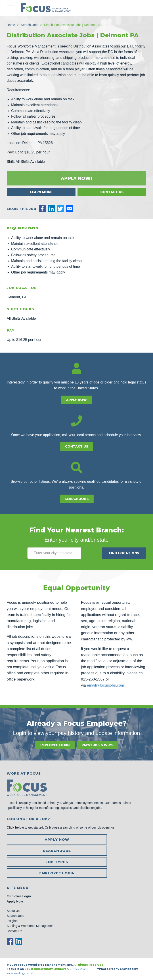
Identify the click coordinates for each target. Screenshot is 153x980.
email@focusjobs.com (106, 685)
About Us (13, 911)
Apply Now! (76, 178)
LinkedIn (19, 941)
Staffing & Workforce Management (30, 926)
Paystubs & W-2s (97, 745)
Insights (12, 921)
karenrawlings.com (19, 973)
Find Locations (124, 553)
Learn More (41, 192)
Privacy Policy (79, 969)
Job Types (57, 862)
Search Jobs (77, 499)
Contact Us (112, 192)
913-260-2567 (93, 679)
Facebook (10, 941)
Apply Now (76, 400)
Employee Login (55, 745)
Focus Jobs (46, 8)
